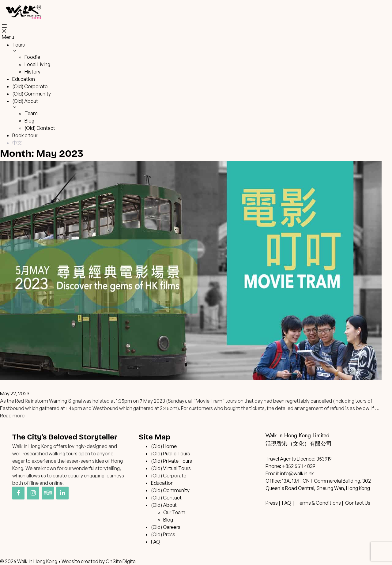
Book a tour (25, 135)
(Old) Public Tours (170, 454)
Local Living (37, 64)
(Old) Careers (166, 527)
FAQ (156, 542)
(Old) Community (32, 94)
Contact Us (358, 503)
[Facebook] (18, 493)
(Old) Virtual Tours (171, 468)
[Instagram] (33, 493)
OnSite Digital (121, 561)
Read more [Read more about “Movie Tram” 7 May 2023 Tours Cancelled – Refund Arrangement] (12, 416)
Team (31, 113)
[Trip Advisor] (48, 493)
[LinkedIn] (62, 493)
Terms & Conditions (319, 503)
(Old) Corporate (30, 86)
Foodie (32, 57)
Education (24, 79)
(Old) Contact (40, 128)
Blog (29, 121)
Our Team (174, 512)
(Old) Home (164, 446)
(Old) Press (163, 534)
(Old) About (164, 505)
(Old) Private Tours (171, 461)
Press (272, 503)
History (32, 72)
